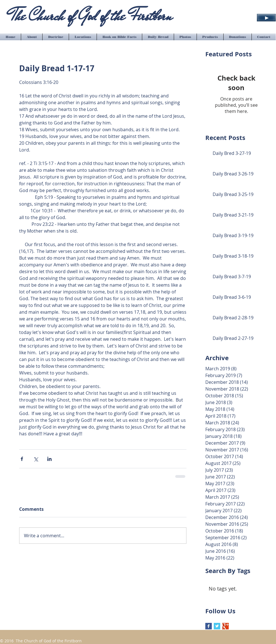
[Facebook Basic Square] (209, 626)
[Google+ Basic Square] (225, 626)
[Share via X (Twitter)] (36, 459)
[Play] (266, 18)
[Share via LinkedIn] (49, 459)
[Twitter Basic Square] (217, 626)
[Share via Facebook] (22, 459)
